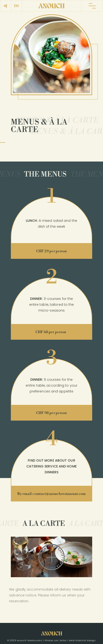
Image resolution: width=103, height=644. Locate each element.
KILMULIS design (86, 640)
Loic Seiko (60, 640)
